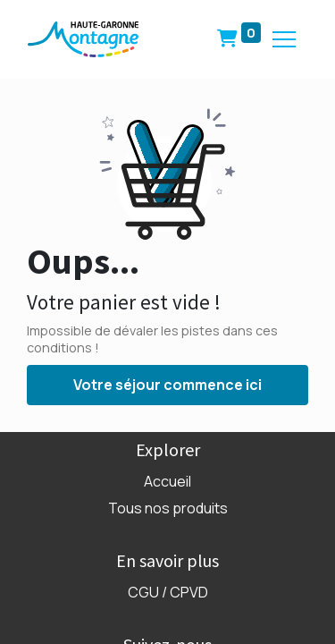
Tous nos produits (168, 508)
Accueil (167, 481)
